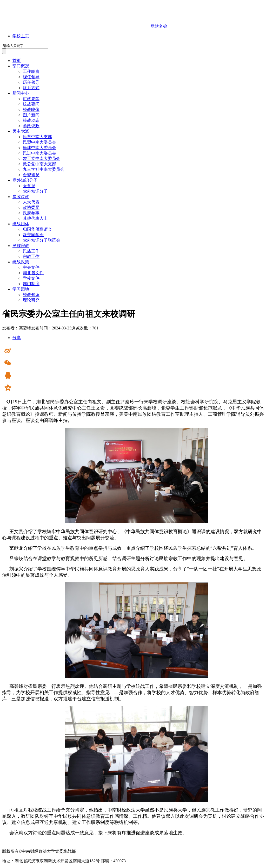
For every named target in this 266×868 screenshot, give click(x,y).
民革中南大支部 (37, 137)
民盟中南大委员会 (39, 142)
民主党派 (21, 131)
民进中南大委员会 (39, 153)
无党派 (29, 186)
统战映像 (31, 110)
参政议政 (31, 126)
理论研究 (31, 300)
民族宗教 (21, 246)
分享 (17, 338)
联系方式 (31, 88)
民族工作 (31, 251)
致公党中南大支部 (39, 164)
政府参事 (31, 213)
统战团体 (21, 224)
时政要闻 (31, 99)
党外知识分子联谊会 (42, 240)
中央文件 (31, 267)
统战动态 (31, 120)
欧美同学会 (33, 235)
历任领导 (31, 82)
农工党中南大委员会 (42, 158)
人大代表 (31, 202)
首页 (17, 61)
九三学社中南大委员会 (44, 169)
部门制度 (31, 284)
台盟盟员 (31, 175)
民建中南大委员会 (39, 148)
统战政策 (21, 262)
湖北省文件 (33, 273)
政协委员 (31, 207)
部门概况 (21, 66)
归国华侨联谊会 (37, 229)
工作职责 (31, 71)
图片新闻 (31, 115)
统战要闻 (31, 104)
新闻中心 (21, 93)
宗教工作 (31, 256)
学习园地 (21, 289)
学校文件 (31, 278)
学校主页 (21, 36)
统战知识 (31, 295)
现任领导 (31, 77)
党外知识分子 (25, 180)
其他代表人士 (35, 218)
